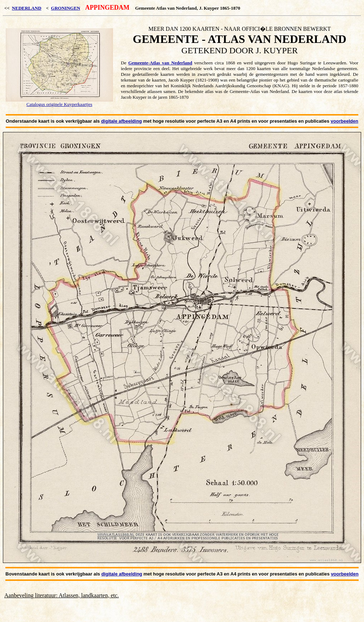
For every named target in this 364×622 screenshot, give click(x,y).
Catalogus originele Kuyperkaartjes (59, 104)
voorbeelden (345, 121)
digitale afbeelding (122, 121)
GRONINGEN (66, 8)
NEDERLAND (26, 8)
